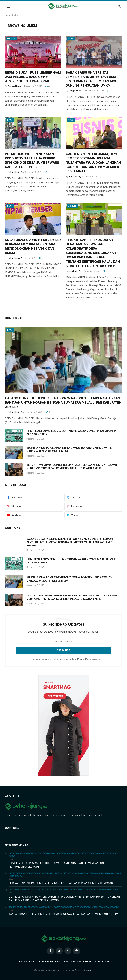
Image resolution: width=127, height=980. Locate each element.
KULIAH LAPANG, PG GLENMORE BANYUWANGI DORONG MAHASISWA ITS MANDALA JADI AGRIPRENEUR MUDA (69, 450)
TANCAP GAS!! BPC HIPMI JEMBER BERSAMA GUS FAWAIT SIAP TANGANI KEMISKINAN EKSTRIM (63, 914)
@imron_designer (84, 970)
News (71, 39)
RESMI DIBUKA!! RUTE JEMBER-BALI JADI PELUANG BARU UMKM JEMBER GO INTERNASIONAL (33, 77)
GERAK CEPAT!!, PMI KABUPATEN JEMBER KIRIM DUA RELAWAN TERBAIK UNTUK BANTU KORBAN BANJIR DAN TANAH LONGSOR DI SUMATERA (64, 899)
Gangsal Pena (14, 86)
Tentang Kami (26, 962)
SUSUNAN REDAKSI (50, 962)
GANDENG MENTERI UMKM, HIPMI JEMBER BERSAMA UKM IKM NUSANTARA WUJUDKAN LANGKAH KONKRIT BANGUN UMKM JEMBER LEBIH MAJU (93, 163)
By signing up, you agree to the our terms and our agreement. (64, 659)
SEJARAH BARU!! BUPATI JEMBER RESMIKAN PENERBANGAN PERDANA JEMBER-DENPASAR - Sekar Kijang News (64, 890)
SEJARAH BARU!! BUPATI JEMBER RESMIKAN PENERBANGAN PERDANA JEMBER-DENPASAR (61, 883)
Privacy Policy (84, 659)
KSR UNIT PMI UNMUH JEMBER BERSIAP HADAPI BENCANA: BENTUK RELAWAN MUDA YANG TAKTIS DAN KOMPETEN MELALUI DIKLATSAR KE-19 (72, 467)
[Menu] (9, 6)
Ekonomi (11, 39)
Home (8, 15)
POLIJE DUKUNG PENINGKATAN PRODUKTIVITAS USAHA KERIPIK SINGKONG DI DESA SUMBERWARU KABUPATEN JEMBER (32, 160)
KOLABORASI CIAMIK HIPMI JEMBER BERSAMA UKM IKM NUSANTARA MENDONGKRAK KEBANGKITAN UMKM (33, 246)
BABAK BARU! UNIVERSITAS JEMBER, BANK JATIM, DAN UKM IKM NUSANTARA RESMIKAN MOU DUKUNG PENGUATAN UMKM (92, 79)
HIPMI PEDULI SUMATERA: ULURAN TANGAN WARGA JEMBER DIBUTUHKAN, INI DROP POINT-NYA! (72, 432)
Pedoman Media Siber (78, 962)
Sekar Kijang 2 (15, 172)
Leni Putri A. (75, 271)
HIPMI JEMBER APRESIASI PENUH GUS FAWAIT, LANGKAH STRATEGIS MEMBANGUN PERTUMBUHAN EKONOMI (56, 865)
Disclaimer (102, 962)
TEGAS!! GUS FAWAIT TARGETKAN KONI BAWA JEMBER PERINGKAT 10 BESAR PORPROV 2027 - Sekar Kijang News (64, 907)
